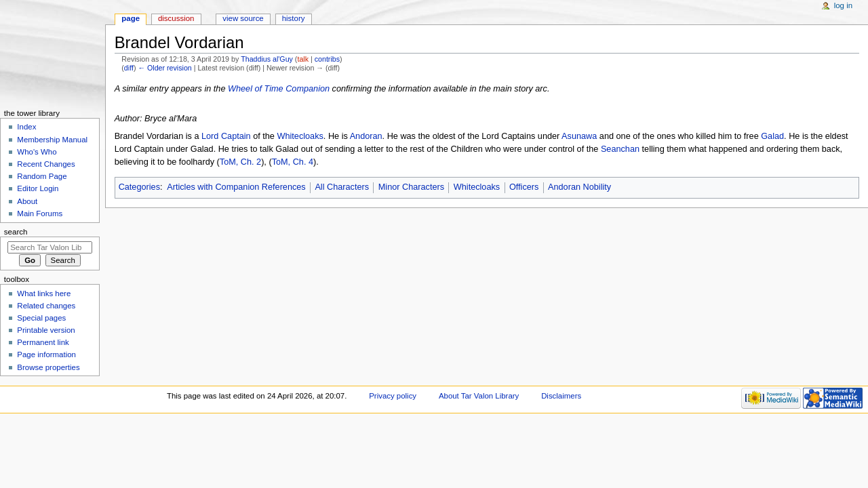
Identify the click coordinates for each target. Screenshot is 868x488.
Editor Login (38, 188)
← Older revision (164, 68)
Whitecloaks (300, 136)
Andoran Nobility (579, 187)
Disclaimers (561, 396)
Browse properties (48, 367)
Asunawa (579, 136)
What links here (44, 293)
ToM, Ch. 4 (293, 162)
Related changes (46, 306)
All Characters (342, 187)
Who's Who (37, 152)
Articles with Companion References (236, 187)
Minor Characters (411, 187)
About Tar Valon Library (479, 396)
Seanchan (620, 149)
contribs (327, 59)
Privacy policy (393, 396)
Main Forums (40, 213)
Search (16, 232)
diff (129, 68)
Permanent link (43, 342)
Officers (524, 187)
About (27, 201)
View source (243, 18)
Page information (46, 354)
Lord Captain (226, 136)
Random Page (42, 176)
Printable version (46, 330)
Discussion (176, 18)
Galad (772, 136)
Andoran (366, 136)
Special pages (41, 318)
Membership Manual (52, 140)
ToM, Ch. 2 (240, 162)
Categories (139, 187)
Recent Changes (46, 164)
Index (26, 127)
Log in (843, 5)
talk (303, 59)
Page (131, 18)
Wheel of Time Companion (279, 89)
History (294, 18)
